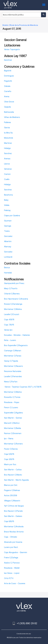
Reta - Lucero (10, 340)
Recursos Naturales (13, 371)
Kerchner (8, 60)
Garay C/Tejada (11, 361)
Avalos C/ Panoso (12, 563)
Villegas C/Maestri (12, 501)
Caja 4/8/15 (9, 320)
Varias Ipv (8, 330)
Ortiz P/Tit (9, 578)
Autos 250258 (11, 495)
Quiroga (8, 226)
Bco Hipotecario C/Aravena (16, 299)
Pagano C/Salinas (12, 490)
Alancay (8, 247)
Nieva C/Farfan (11, 382)
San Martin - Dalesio (13, 516)
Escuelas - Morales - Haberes (17, 335)
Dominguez (9, 76)
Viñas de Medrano (12, 117)
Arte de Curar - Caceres (15, 583)
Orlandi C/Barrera (12, 294)
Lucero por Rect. (11, 547)
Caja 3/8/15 (9, 459)
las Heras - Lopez (12, 573)
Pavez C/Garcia (11, 449)
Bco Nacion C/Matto (13, 475)
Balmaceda (9, 112)
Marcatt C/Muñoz (12, 423)
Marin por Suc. (10, 464)
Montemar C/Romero (13, 444)
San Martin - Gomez (13, 418)
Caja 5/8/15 (9, 454)
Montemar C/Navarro (14, 366)
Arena (7, 97)
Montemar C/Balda (13, 428)
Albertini (8, 241)
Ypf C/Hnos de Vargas (14, 506)
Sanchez (8, 153)
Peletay (7, 210)
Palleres (7, 122)
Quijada (7, 107)
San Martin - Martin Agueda (16, 480)
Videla (7, 205)
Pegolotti (8, 81)
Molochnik (9, 138)
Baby (6, 200)
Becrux (7, 268)
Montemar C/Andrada (14, 527)
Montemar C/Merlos (13, 392)
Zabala (7, 86)
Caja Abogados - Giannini (16, 552)
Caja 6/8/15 (9, 521)
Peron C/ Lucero (11, 408)
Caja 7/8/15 (9, 325)
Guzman (8, 221)
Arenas (7, 159)
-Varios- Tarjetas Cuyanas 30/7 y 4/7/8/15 (23, 387)
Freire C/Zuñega (11, 558)
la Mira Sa (8, 133)
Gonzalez (8, 236)
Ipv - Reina (9, 439)
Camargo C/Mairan (13, 351)
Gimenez (8, 169)
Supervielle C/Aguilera (13, 413)
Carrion (7, 174)
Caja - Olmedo (11, 537)
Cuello (7, 179)
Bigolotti (8, 71)
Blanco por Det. (11, 485)
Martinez (8, 143)
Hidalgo (7, 148)
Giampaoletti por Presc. (14, 283)
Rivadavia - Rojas (12, 402)
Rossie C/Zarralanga (13, 304)
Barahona (8, 195)
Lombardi (8, 257)
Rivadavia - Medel (12, 568)
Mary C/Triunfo (11, 288)
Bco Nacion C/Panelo (13, 511)
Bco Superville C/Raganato (16, 345)
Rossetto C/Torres (12, 397)
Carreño (8, 91)
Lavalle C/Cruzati (12, 314)
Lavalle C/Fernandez (13, 376)
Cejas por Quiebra (12, 216)
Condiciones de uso (24, 634)
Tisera (7, 231)
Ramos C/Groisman (13, 433)
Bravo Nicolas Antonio (14, 532)
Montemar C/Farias (13, 356)
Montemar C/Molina (13, 309)
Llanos (7, 164)
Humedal (8, 273)
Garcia (7, 128)
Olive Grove (9, 102)
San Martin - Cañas (13, 470)
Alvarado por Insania (13, 542)
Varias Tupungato (12, 49)
